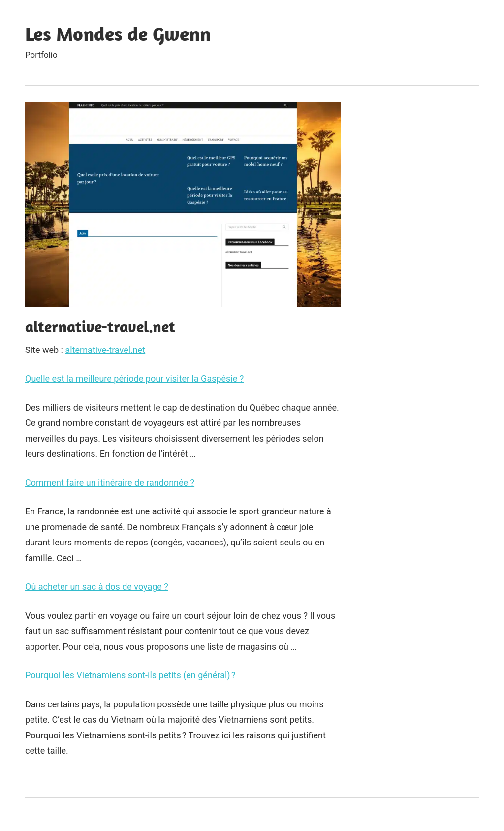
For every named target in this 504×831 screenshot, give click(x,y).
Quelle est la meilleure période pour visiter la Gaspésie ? (134, 378)
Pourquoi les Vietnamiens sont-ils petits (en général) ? (130, 675)
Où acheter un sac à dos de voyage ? (97, 587)
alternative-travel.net (105, 350)
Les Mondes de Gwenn (118, 33)
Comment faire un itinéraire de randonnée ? (110, 483)
